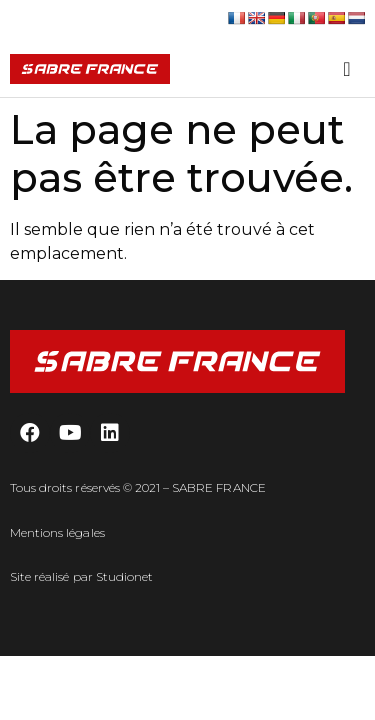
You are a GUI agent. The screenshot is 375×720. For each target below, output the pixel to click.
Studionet (124, 576)
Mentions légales (57, 532)
